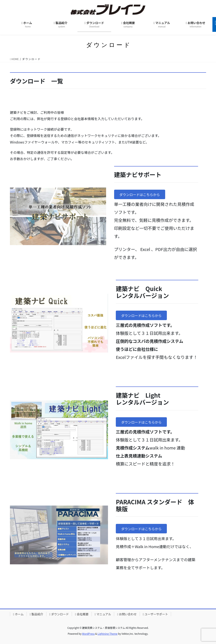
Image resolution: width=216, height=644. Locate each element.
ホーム (18, 614)
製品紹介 (36, 614)
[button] (140, 194)
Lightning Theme (107, 634)
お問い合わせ (127, 614)
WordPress (88, 634)
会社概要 (82, 614)
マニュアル (103, 614)
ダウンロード (59, 614)
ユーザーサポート (155, 614)
